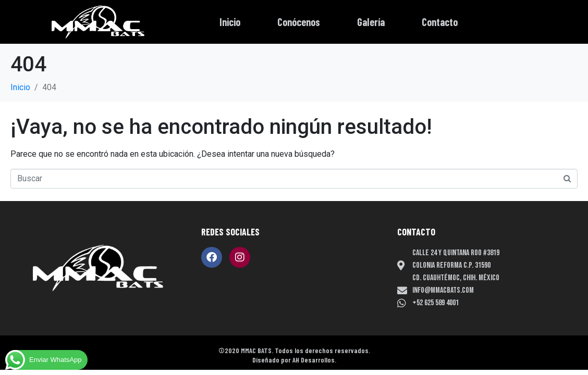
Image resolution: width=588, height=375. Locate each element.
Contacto (440, 22)
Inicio (230, 22)
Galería (371, 22)
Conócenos (299, 22)
